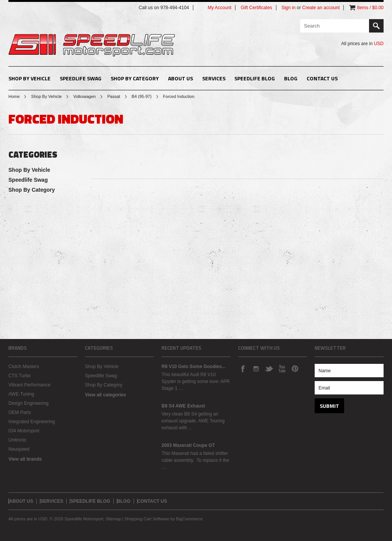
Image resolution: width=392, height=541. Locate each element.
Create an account (321, 8)
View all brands (25, 459)
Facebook (243, 368)
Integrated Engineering (32, 422)
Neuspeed (19, 449)
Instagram (256, 368)
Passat (114, 96)
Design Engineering (29, 403)
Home (14, 96)
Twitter (269, 368)
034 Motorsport (24, 431)
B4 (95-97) (142, 96)
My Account (219, 8)
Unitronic (17, 440)
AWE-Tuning (21, 394)
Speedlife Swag (81, 78)
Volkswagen (84, 96)
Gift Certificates (256, 8)
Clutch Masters (24, 367)
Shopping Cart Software (147, 519)
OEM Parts (20, 412)
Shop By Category (135, 78)
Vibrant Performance (29, 385)
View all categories (105, 395)
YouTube (282, 368)
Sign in (288, 8)
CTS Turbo (20, 376)
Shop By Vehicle (29, 78)
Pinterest (295, 368)
